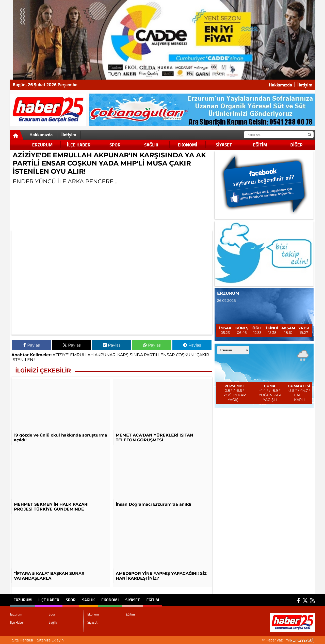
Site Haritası (23, 640)
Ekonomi (188, 145)
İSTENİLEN (22, 360)
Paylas (32, 345)
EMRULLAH (82, 355)
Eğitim (260, 145)
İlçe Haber (79, 145)
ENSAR (168, 355)
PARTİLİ (152, 355)
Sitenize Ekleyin (50, 640)
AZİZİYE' (61, 355)
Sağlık (151, 145)
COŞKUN (185, 355)
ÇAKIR (203, 355)
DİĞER (296, 145)
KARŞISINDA (130, 355)
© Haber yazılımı (288, 640)
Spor (115, 145)
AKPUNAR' (105, 355)
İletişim (305, 85)
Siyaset (224, 145)
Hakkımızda (281, 85)
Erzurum (43, 145)
